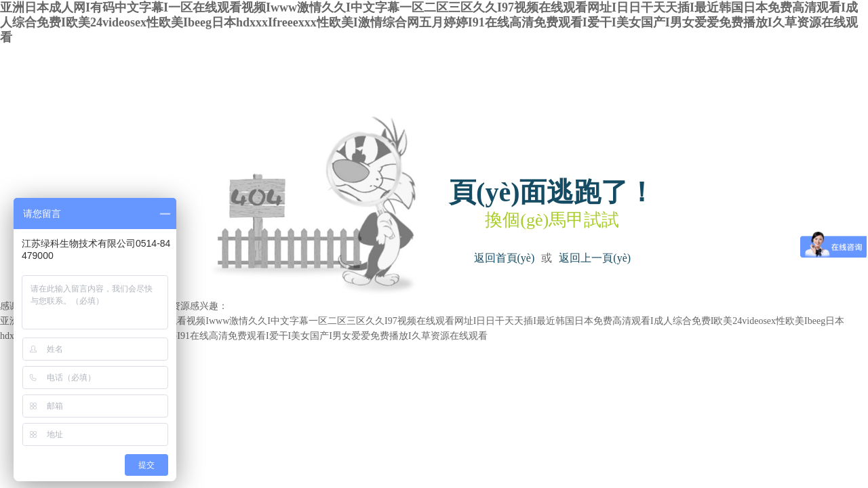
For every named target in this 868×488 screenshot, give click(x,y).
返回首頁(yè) (505, 258)
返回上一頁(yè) (595, 258)
